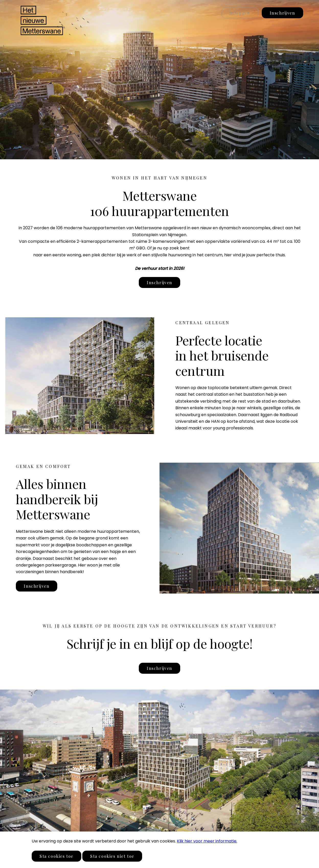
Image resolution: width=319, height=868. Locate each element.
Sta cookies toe (56, 856)
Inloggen (240, 13)
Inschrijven (282, 13)
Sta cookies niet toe (112, 856)
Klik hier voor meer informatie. (207, 841)
